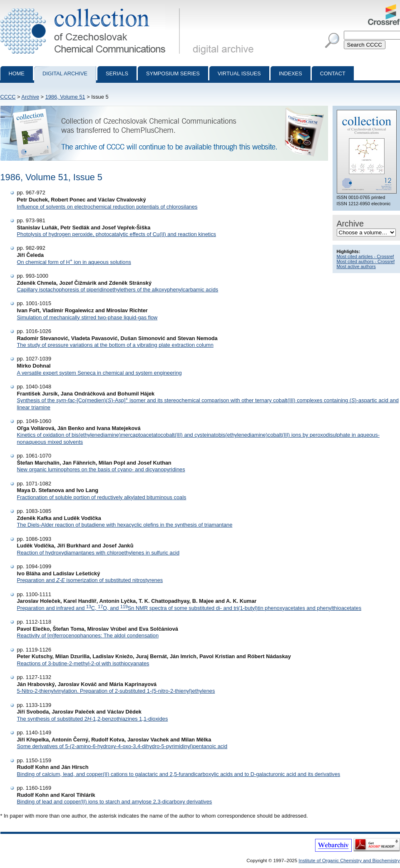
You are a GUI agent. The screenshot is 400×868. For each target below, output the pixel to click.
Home (17, 73)
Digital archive (65, 73)
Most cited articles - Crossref (365, 256)
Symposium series (173, 73)
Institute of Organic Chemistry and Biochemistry (349, 861)
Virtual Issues (239, 73)
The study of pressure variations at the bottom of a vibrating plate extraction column (115, 345)
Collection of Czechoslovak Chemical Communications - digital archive (92, 7)
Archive (30, 97)
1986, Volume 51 (65, 97)
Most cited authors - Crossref (366, 261)
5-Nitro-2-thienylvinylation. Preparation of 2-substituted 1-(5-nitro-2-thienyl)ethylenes (116, 691)
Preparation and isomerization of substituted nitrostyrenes (90, 580)
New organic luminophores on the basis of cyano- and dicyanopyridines (101, 469)
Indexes (291, 73)
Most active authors (356, 266)
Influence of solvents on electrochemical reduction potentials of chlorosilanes (107, 207)
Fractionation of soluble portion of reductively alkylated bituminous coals (102, 497)
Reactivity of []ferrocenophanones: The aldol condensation (88, 635)
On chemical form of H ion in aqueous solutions (74, 262)
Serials (117, 73)
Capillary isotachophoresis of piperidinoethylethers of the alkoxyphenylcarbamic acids (118, 290)
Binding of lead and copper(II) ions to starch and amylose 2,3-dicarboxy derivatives (115, 802)
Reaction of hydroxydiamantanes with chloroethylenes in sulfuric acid (98, 553)
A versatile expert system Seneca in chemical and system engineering (99, 373)
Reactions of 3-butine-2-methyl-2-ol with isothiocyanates (83, 663)
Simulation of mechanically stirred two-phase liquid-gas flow (87, 317)
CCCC (8, 97)
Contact (333, 73)
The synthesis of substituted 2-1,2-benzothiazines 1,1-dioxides (93, 719)
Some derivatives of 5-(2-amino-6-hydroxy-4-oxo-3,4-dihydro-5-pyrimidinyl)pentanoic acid (122, 746)
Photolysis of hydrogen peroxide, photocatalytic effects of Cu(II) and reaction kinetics (117, 234)
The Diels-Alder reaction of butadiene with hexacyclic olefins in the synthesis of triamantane (125, 525)
